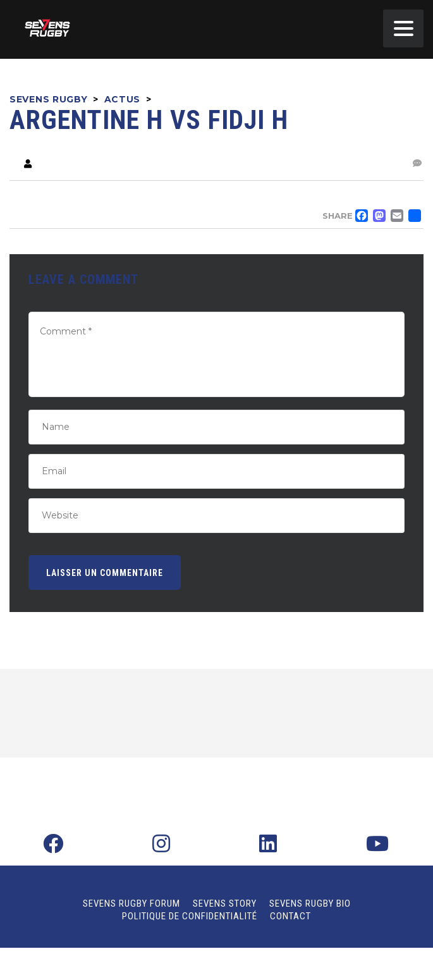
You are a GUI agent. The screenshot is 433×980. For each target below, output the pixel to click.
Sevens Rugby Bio (310, 903)
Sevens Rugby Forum (131, 903)
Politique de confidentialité (190, 916)
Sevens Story (225, 903)
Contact (290, 916)
